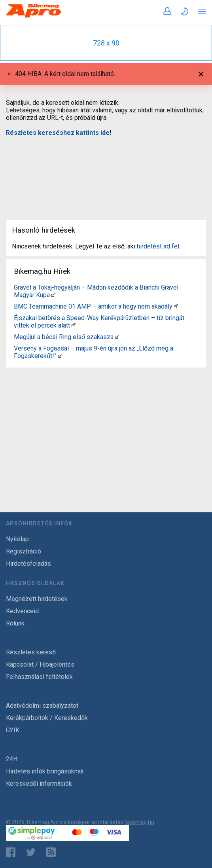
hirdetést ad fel (158, 246)
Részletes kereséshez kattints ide (58, 133)
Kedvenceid (22, 611)
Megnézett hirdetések (37, 599)
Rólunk (15, 623)
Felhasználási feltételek (39, 677)
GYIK (13, 730)
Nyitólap (17, 539)
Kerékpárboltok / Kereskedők (47, 718)
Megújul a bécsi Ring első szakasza (64, 337)
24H (12, 759)
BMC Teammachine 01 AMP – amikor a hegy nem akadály (93, 306)
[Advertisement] (106, 173)
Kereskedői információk (39, 784)
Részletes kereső (31, 652)
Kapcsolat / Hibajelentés (40, 664)
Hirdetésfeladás (28, 564)
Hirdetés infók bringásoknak (45, 771)
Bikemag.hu (139, 822)
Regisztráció (24, 551)
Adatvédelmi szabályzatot (42, 706)
